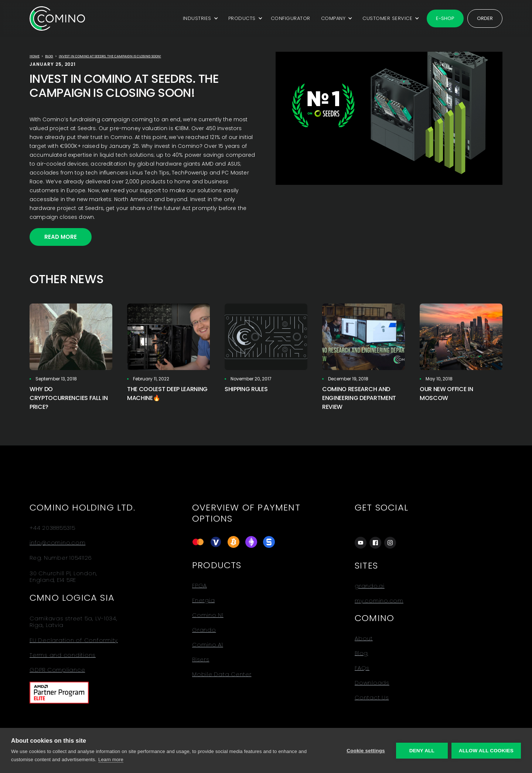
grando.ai (370, 586)
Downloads (372, 683)
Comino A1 (208, 645)
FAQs (362, 668)
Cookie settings (366, 751)
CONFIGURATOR (291, 18)
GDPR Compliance (57, 670)
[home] (57, 18)
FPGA (199, 586)
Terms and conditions (63, 655)
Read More (61, 237)
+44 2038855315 (52, 528)
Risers (201, 660)
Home (35, 56)
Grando (204, 630)
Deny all (422, 751)
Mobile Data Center (222, 674)
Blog (49, 56)
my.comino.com (379, 601)
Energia (203, 600)
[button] (199, 18)
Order (485, 18)
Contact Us (372, 698)
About (364, 638)
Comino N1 (208, 615)
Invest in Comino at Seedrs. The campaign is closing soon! (110, 56)
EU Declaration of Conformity (74, 640)
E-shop (445, 18)
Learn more (111, 760)
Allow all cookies (486, 751)
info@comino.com (57, 543)
